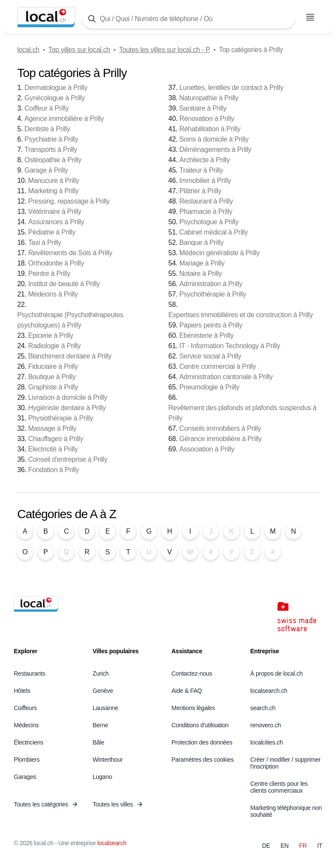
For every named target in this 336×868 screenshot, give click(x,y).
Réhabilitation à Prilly (210, 129)
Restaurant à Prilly (206, 201)
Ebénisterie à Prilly (207, 335)
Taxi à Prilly (45, 242)
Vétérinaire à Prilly (54, 212)
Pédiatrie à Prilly (52, 232)
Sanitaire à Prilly (203, 108)
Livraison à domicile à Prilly (68, 397)
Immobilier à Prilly (205, 181)
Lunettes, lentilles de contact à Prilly (231, 88)
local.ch (28, 50)
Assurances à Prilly (56, 222)
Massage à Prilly (52, 428)
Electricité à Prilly (53, 449)
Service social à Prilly (210, 356)
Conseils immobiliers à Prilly (220, 428)
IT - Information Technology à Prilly (230, 346)
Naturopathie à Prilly (209, 98)
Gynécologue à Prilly (55, 98)
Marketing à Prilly (53, 191)
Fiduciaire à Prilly (53, 366)
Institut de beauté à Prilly (64, 284)
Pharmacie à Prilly (206, 212)
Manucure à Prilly (53, 181)
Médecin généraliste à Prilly (220, 253)
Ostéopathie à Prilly (53, 160)
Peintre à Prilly (49, 273)
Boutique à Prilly (52, 377)
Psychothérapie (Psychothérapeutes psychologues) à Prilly (70, 320)
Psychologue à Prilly (209, 222)
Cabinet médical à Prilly (214, 232)
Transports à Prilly (51, 150)
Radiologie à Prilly (54, 346)
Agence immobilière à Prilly (64, 119)
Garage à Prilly (46, 170)
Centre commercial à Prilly (218, 366)
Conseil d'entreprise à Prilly (68, 459)
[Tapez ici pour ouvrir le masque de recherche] (188, 19)
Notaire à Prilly (201, 273)
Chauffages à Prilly (55, 439)
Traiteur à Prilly (201, 170)
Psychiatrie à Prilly (51, 139)
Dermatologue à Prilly (56, 88)
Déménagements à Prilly (215, 150)
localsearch (112, 843)
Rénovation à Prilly (207, 119)
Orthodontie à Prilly (56, 263)
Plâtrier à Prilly (200, 191)
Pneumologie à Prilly (209, 387)
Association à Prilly (207, 449)
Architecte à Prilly (205, 160)
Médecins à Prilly (53, 294)
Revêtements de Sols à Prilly (70, 253)
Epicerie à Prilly (51, 335)
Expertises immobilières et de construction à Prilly (240, 315)
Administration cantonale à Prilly (226, 377)
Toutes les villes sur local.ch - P (165, 50)
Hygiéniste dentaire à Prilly (67, 408)
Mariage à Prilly (202, 263)
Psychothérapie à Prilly (213, 294)
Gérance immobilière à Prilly (220, 439)
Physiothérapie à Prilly (60, 418)
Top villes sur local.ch (79, 50)
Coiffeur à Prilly (47, 108)
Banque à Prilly (202, 242)
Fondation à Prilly (53, 470)
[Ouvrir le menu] (310, 17)
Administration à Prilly (211, 284)
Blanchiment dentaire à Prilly (70, 356)
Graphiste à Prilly (53, 387)
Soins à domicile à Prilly (214, 139)
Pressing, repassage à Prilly (69, 201)
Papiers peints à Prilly (211, 325)
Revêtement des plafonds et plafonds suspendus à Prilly (242, 413)
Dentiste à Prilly (47, 129)
